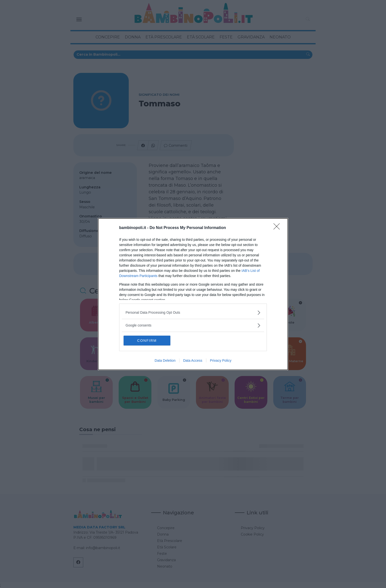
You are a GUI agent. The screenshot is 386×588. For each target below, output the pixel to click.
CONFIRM (147, 341)
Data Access (193, 360)
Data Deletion (165, 360)
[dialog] (193, 294)
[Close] (278, 228)
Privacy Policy (221, 360)
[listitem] (193, 313)
